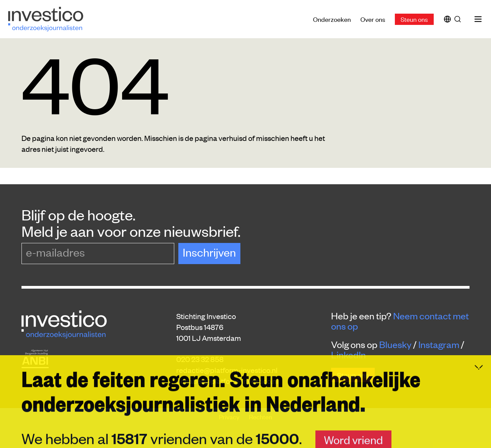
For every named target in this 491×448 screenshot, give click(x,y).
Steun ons (414, 19)
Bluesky (395, 344)
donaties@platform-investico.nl (227, 381)
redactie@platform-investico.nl (227, 370)
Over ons (373, 19)
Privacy (230, 416)
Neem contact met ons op (400, 321)
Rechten (261, 416)
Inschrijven (209, 252)
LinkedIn (348, 355)
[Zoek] (459, 19)
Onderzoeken (332, 19)
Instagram (439, 344)
